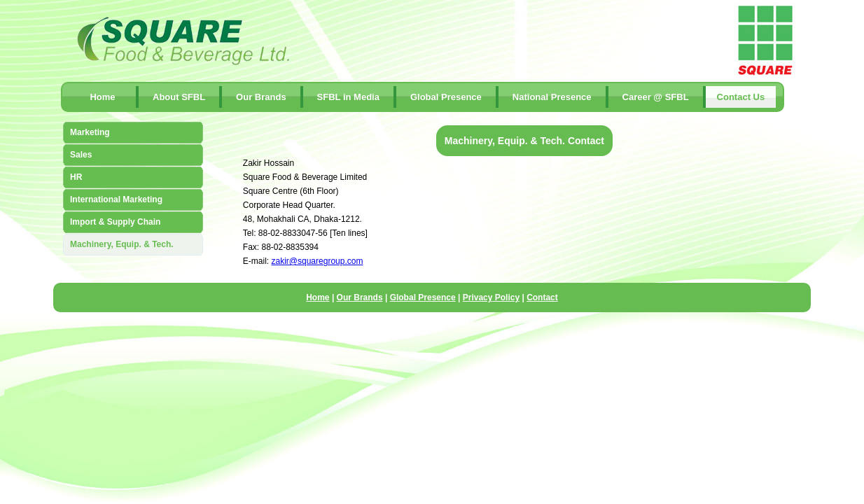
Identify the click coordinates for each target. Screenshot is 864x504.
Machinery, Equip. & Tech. (122, 244)
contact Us (741, 97)
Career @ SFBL (656, 97)
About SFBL (179, 97)
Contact (542, 297)
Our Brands (261, 97)
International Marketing (116, 199)
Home (102, 97)
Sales (81, 155)
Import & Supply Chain (115, 222)
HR (76, 177)
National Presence (552, 97)
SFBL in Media (348, 97)
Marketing (90, 132)
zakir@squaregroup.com (318, 261)
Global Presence (446, 97)
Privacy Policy (491, 297)
